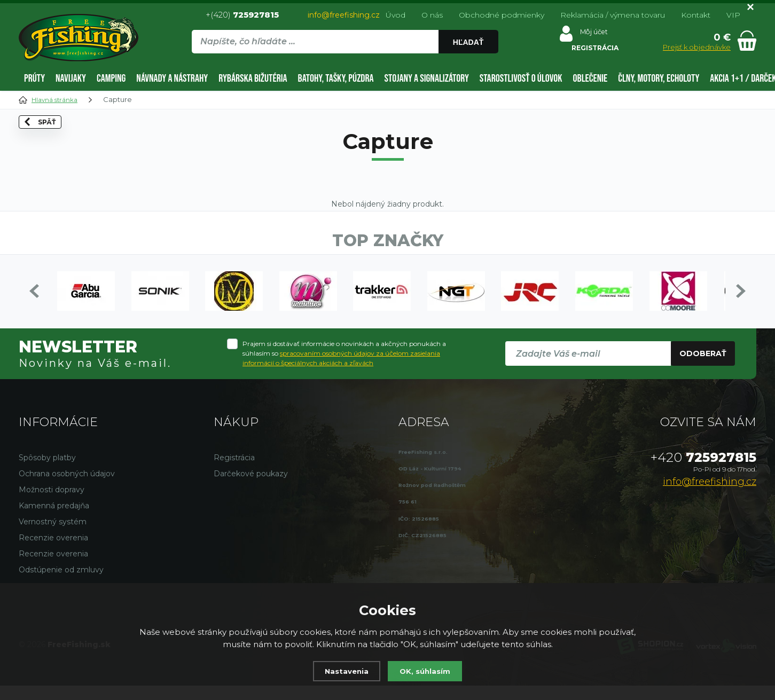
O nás (432, 15)
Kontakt (696, 15)
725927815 (703, 472)
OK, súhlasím (427, 671)
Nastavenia (344, 671)
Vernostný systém (53, 536)
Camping (111, 78)
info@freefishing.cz (344, 15)
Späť (49, 144)
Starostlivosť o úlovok (521, 78)
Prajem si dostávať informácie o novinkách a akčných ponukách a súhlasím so (344, 368)
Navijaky (71, 78)
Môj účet (588, 34)
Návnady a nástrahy (172, 78)
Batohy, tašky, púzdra (336, 78)
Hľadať (468, 42)
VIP (733, 15)
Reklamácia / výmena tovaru (613, 15)
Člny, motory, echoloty (659, 78)
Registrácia (234, 472)
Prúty (34, 78)
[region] (345, 65)
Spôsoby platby (47, 472)
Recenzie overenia (53, 552)
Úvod (396, 15)
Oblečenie (590, 78)
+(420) (242, 15)
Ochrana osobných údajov (67, 488)
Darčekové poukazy (251, 488)
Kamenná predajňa (54, 520)
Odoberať (703, 368)
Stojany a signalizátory (427, 78)
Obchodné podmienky (502, 15)
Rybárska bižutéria (253, 78)
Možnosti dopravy (52, 504)
